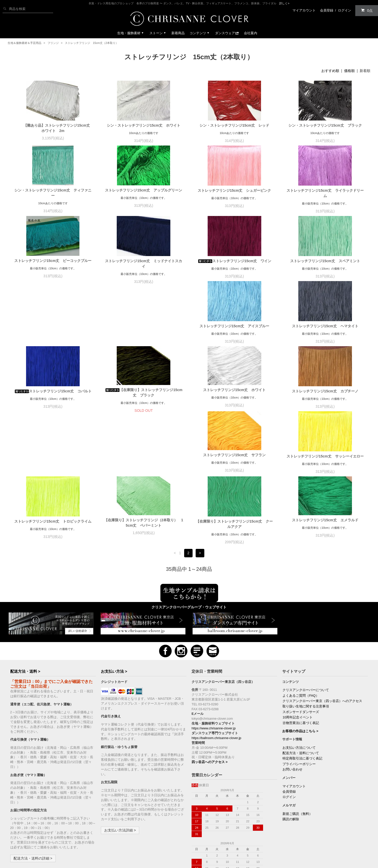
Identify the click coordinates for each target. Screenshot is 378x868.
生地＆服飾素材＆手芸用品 (25, 43)
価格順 (349, 71)
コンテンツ (200, 33)
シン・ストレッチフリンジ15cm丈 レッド (234, 125)
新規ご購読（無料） (297, 758)
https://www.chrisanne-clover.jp (214, 673)
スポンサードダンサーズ (301, 656)
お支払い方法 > (114, 616)
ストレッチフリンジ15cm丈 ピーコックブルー (53, 261)
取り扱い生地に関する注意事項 (306, 651)
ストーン (158, 33)
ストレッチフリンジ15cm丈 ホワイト (53, 399)
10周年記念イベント (298, 662)
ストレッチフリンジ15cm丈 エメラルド (325, 464)
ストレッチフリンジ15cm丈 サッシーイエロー (325, 401)
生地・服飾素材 (131, 33)
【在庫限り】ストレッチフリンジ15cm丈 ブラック (325, 333)
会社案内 (251, 33)
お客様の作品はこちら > (300, 676)
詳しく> (284, 3)
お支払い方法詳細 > (120, 775)
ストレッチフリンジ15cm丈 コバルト (234, 331)
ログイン (345, 10)
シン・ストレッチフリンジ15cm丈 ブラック (325, 125)
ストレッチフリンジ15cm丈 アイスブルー (53, 331)
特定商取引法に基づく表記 (302, 703)
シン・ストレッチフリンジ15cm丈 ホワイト (144, 125)
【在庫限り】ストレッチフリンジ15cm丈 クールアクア (234, 468)
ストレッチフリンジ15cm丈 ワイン (234, 261)
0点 (367, 10)
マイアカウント (304, 10)
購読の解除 (291, 764)
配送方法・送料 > (25, 616)
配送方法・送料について (301, 697)
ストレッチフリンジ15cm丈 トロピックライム (53, 466)
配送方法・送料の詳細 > (33, 803)
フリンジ (53, 43)
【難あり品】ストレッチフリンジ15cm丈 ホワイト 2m (55, 128)
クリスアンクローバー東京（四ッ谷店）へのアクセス (322, 645)
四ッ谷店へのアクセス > (210, 706)
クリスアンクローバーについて (306, 634)
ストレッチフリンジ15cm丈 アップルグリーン (144, 190)
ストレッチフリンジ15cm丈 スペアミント (325, 261)
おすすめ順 (330, 71)
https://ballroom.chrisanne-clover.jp (216, 682)
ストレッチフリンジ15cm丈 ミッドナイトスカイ (144, 264)
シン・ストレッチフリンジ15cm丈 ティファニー (53, 193)
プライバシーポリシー (299, 708)
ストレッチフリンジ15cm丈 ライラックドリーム (325, 193)
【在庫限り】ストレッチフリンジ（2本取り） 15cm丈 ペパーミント (144, 467)
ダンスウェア (227, 33)
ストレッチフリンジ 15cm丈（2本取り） (92, 43)
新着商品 (178, 33)
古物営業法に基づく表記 (301, 667)
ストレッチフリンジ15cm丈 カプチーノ (144, 401)
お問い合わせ (292, 714)
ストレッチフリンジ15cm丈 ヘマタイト (144, 331)
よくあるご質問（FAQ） (301, 640)
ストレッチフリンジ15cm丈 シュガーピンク (234, 190)
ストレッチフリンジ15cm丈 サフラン (234, 399)
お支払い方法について (299, 692)
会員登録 (327, 10)
